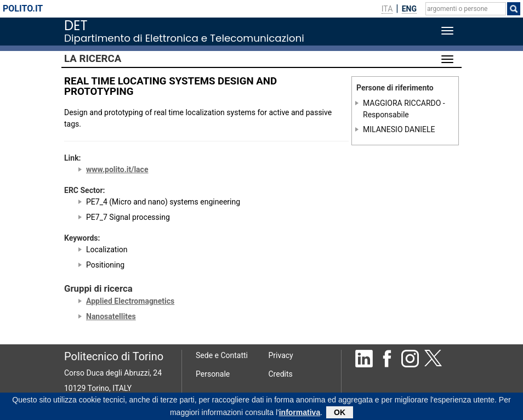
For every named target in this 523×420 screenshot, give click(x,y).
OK (340, 413)
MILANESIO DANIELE (399, 129)
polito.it (23, 8)
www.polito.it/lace (117, 169)
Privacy (281, 355)
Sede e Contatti (222, 355)
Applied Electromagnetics (130, 301)
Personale (213, 374)
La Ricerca (93, 59)
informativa (300, 413)
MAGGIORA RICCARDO (402, 103)
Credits (281, 374)
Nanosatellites (111, 316)
